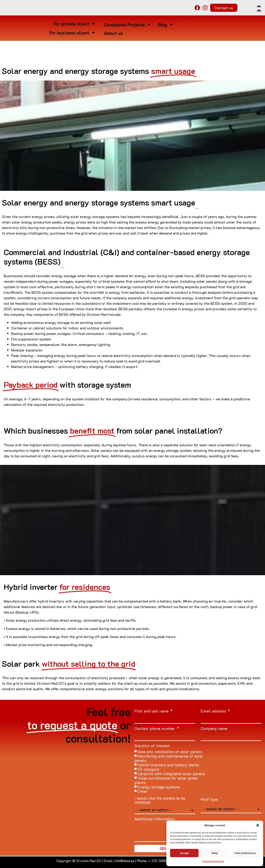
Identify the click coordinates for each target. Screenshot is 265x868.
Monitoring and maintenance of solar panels (169, 758)
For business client (73, 33)
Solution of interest (152, 746)
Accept (184, 853)
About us (114, 33)
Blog (166, 25)
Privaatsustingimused (213, 861)
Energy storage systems (159, 787)
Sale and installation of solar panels (170, 752)
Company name (214, 729)
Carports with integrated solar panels (171, 774)
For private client (75, 24)
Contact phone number (155, 729)
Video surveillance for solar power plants (166, 780)
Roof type (209, 800)
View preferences (245, 853)
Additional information (154, 819)
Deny (215, 853)
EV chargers (148, 769)
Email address (214, 711)
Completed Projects (128, 25)
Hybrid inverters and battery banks (168, 765)
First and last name (152, 711)
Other (143, 791)
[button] (258, 825)
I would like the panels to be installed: (160, 800)
